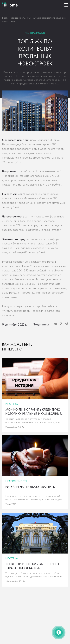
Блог (5, 18)
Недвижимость (17, 18)
